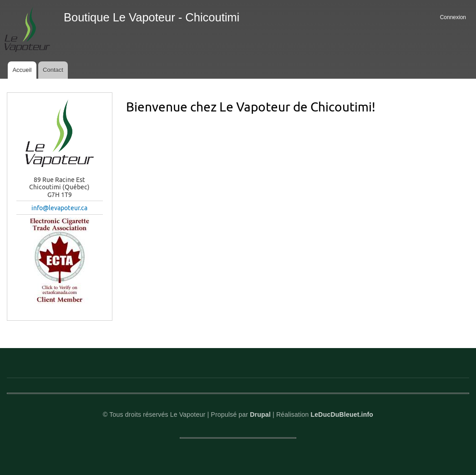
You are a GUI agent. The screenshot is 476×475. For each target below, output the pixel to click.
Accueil (22, 70)
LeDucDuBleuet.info (342, 414)
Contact (53, 70)
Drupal (260, 414)
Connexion (453, 17)
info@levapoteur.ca (59, 208)
